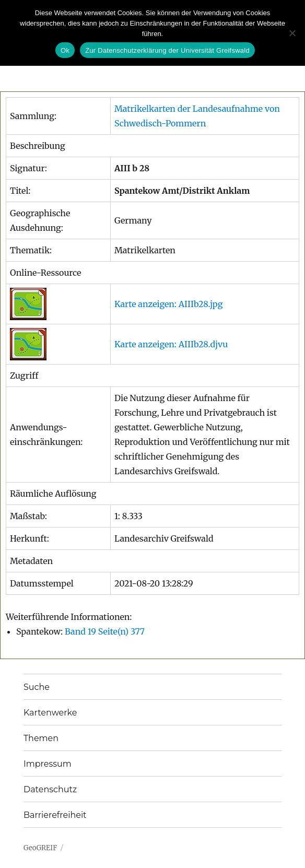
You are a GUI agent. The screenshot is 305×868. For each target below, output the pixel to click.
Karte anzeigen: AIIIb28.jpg (168, 304)
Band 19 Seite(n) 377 (105, 631)
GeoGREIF (40, 848)
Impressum (48, 764)
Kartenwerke (50, 713)
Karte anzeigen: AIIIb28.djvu (171, 344)
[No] (292, 33)
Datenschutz (50, 789)
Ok (65, 50)
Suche (37, 687)
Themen (41, 738)
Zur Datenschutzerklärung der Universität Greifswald (167, 50)
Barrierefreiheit (55, 815)
